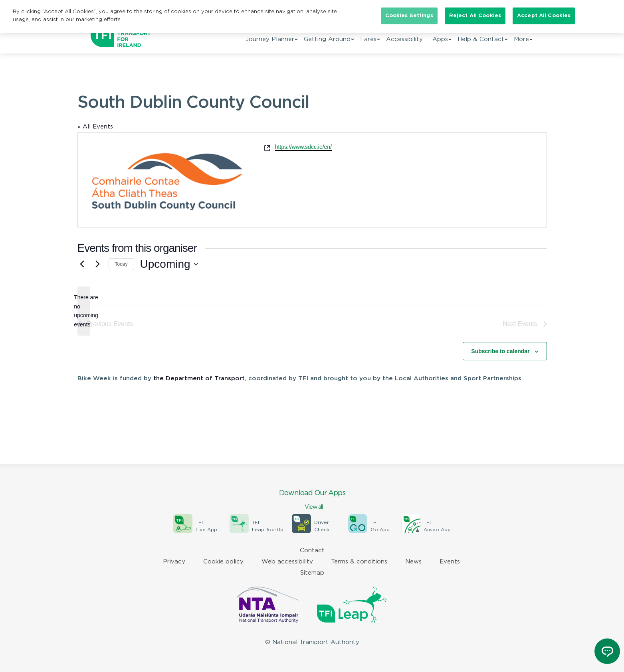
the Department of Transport (199, 378)
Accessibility (404, 39)
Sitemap (312, 573)
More (521, 39)
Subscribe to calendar (500, 351)
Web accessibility (287, 562)
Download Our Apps (312, 500)
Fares (368, 39)
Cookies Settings (409, 16)
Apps (440, 39)
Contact (312, 550)
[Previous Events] (82, 264)
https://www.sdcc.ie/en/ (303, 147)
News (413, 562)
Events (450, 562)
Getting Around (327, 39)
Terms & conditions (359, 562)
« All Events (95, 127)
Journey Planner (270, 39)
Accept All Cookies (544, 16)
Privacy (174, 562)
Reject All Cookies (475, 16)
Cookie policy (223, 562)
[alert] (84, 311)
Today (121, 264)
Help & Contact (481, 39)
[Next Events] (98, 264)
